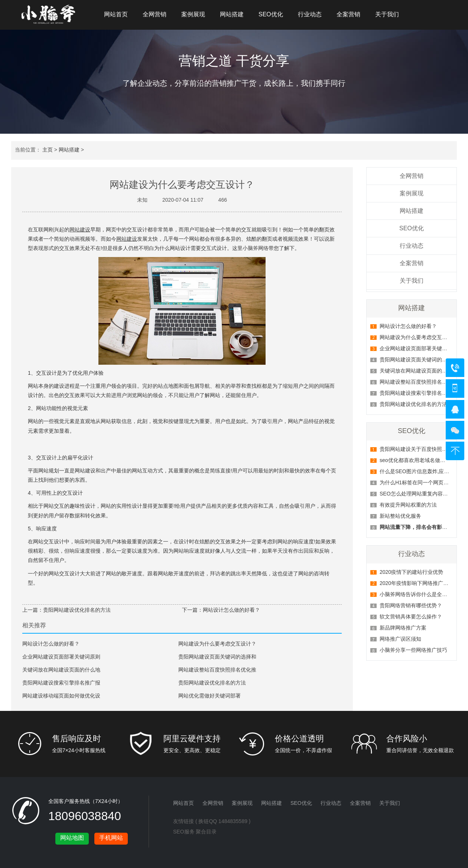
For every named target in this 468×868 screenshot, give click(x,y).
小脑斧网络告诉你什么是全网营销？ (421, 594)
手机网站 (111, 838)
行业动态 (310, 14)
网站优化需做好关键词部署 (209, 696)
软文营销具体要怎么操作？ (411, 617)
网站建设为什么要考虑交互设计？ (419, 337)
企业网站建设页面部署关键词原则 (61, 657)
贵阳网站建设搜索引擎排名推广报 (61, 683)
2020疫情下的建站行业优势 (411, 572)
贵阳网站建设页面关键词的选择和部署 (424, 360)
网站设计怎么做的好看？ (408, 326)
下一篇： (192, 610)
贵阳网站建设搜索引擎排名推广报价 (421, 393)
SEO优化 (271, 14)
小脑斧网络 (256, 248)
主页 (48, 150)
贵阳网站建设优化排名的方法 (413, 404)
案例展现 (193, 14)
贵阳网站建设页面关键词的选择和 (217, 657)
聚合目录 (206, 832)
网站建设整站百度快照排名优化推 (217, 670)
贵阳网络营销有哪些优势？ (411, 605)
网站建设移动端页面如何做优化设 (61, 696)
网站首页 (116, 14)
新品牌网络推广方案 (403, 628)
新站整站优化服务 (400, 516)
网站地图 (72, 838)
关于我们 (387, 14)
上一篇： (33, 610)
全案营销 (348, 14)
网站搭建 (232, 14)
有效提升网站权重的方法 (408, 505)
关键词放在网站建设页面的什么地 (61, 670)
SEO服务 (184, 832)
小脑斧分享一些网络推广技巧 (413, 650)
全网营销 (155, 14)
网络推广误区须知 (400, 639)
